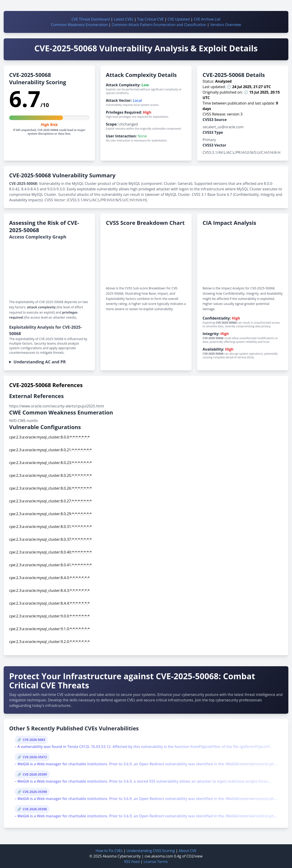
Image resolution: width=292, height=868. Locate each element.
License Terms (156, 862)
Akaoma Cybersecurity (122, 856)
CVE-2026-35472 (35, 757)
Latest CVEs (124, 19)
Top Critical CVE (150, 19)
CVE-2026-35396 (35, 809)
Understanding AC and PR (40, 362)
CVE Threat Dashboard (91, 19)
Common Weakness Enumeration (80, 25)
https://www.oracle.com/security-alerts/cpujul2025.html (56, 406)
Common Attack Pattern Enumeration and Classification (159, 25)
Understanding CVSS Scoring (151, 851)
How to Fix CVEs (109, 851)
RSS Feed (132, 862)
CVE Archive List (207, 19)
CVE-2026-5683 (34, 740)
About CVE (188, 851)
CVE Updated (179, 19)
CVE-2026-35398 (35, 792)
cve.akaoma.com (159, 856)
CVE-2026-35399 (35, 774)
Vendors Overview (226, 25)
